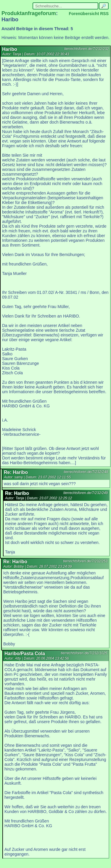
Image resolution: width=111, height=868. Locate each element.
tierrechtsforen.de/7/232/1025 (84, 653)
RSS (104, 14)
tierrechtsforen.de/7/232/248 (86, 472)
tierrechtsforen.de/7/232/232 (86, 49)
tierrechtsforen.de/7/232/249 (86, 493)
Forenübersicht (84, 14)
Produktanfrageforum (29, 13)
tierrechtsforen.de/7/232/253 (85, 561)
